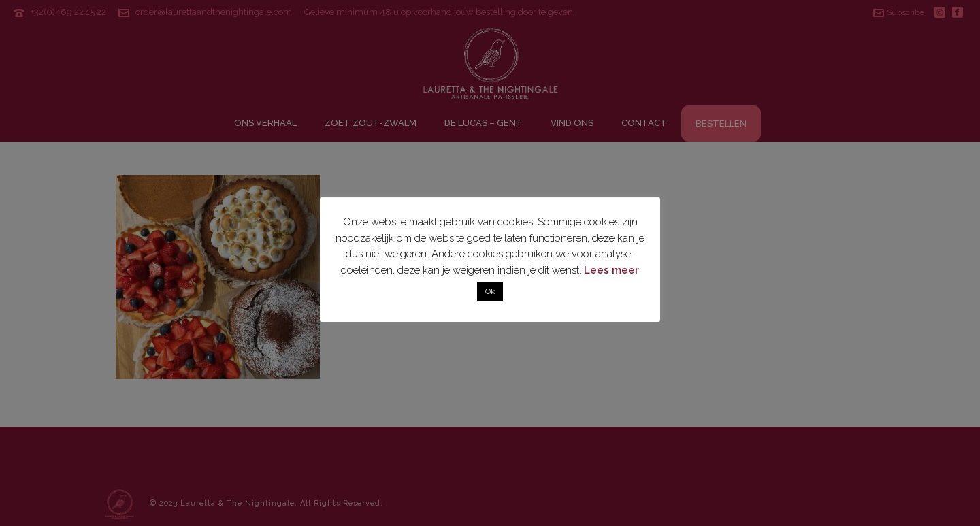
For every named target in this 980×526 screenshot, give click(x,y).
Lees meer (611, 270)
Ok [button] (490, 292)
